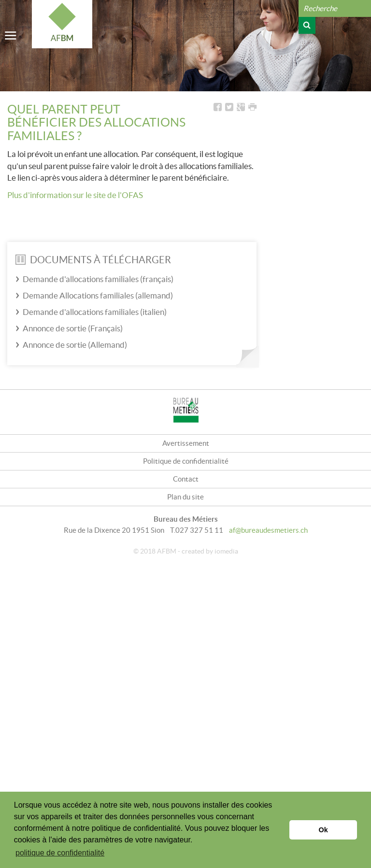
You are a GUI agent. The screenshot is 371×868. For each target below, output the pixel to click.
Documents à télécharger (93, 260)
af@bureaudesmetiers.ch (268, 530)
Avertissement (186, 443)
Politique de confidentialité (186, 461)
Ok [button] (323, 830)
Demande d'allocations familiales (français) (98, 279)
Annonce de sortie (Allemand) (75, 345)
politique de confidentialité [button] (60, 853)
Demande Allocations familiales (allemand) (98, 295)
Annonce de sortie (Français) (73, 328)
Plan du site (185, 497)
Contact (186, 479)
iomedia (226, 551)
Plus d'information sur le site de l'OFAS (75, 195)
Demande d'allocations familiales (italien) (95, 312)
